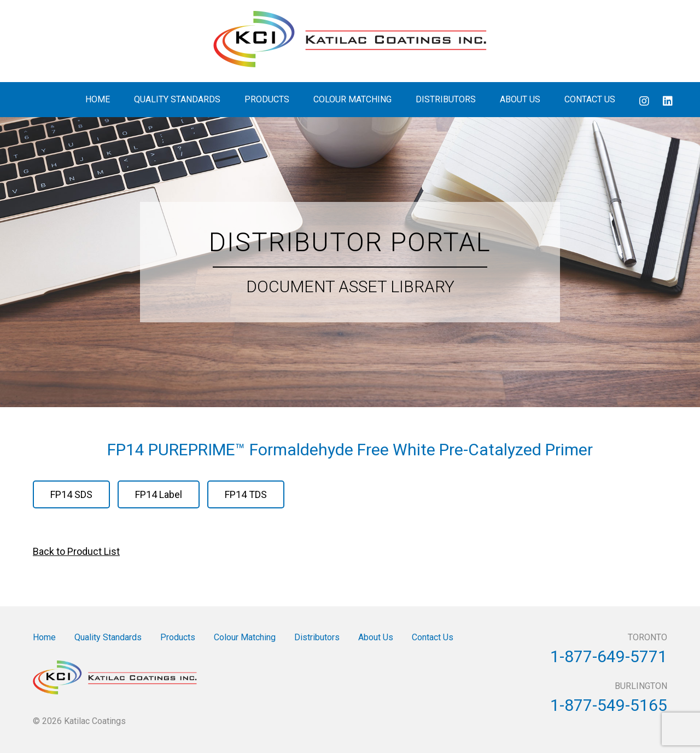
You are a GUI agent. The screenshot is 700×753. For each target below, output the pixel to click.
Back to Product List (76, 551)
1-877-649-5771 (609, 656)
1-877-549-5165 (609, 705)
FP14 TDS (246, 494)
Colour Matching (352, 99)
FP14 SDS (71, 494)
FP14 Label (159, 494)
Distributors (446, 99)
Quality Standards (177, 99)
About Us (520, 99)
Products (267, 99)
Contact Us (590, 99)
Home (98, 99)
